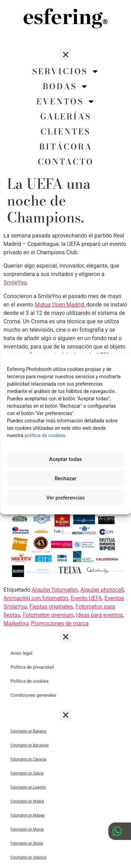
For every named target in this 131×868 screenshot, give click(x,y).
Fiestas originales (51, 607)
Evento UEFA (86, 598)
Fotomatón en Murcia (27, 829)
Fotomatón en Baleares (28, 731)
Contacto (66, 162)
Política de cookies (30, 681)
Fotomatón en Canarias (29, 759)
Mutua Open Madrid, (60, 305)
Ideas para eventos (99, 615)
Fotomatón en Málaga (28, 815)
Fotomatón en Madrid (27, 801)
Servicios (66, 71)
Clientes (65, 132)
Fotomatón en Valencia (28, 857)
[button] (65, 54)
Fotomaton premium (48, 615)
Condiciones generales (33, 695)
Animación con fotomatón (36, 598)
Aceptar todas (66, 459)
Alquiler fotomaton (55, 590)
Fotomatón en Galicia (27, 773)
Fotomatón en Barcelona (30, 745)
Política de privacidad (32, 667)
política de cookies (45, 435)
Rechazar (65, 478)
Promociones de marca (60, 623)
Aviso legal (21, 653)
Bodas (65, 86)
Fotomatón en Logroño (28, 787)
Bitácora (66, 147)
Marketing (16, 623)
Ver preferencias (65, 498)
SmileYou (15, 283)
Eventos (66, 101)
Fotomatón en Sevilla (27, 843)
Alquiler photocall (102, 590)
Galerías (66, 116)
